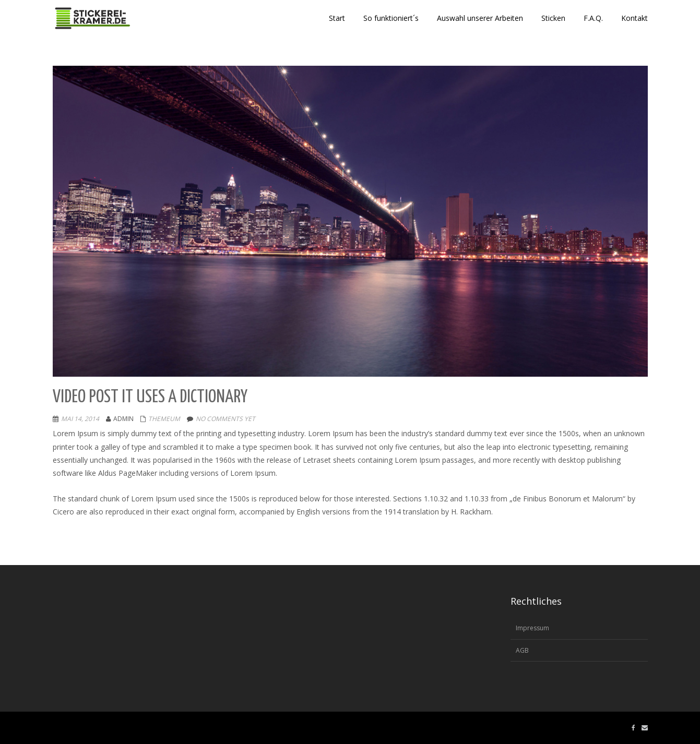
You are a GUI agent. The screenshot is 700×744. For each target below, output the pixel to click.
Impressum (532, 628)
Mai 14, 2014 (80, 419)
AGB (522, 650)
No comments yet (226, 419)
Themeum (164, 419)
